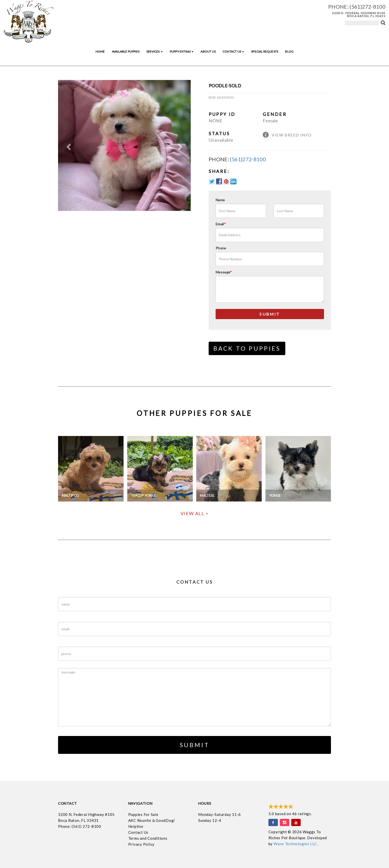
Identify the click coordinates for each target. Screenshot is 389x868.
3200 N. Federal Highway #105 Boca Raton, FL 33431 (359, 15)
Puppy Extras (182, 51)
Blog (289, 51)
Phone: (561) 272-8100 (80, 826)
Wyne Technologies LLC (296, 844)
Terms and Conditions (148, 838)
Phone (221, 248)
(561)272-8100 (367, 7)
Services (155, 51)
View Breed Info (292, 135)
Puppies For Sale (143, 814)
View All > (195, 513)
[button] (68, 146)
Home (100, 51)
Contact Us (233, 51)
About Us (208, 51)
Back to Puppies (247, 348)
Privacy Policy (142, 844)
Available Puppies (126, 51)
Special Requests (265, 51)
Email (221, 224)
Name (220, 200)
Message (224, 272)
